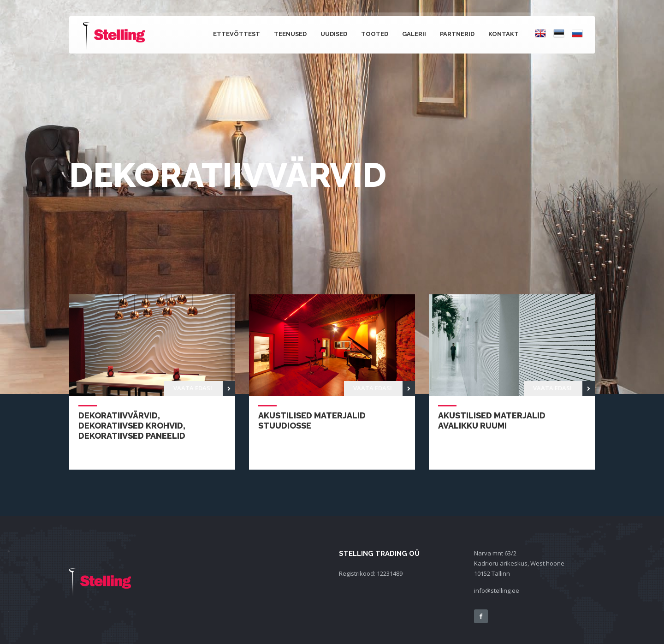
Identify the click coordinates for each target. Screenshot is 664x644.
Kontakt (504, 34)
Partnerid (457, 34)
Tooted (375, 34)
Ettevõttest (237, 34)
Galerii (414, 34)
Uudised (334, 34)
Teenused (290, 34)
